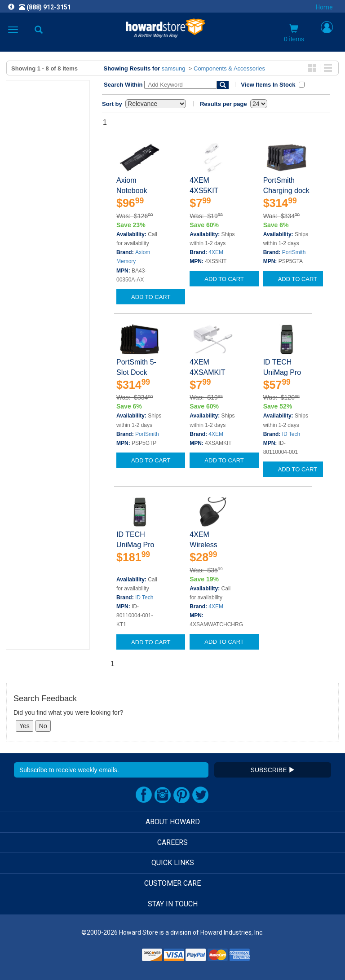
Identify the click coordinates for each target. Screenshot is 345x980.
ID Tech (291, 434)
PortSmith (294, 252)
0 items (294, 33)
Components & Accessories (229, 68)
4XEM (216, 252)
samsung (174, 68)
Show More (24, 185)
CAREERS (172, 842)
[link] (118, 958)
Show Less (24, 507)
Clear (27, 238)
